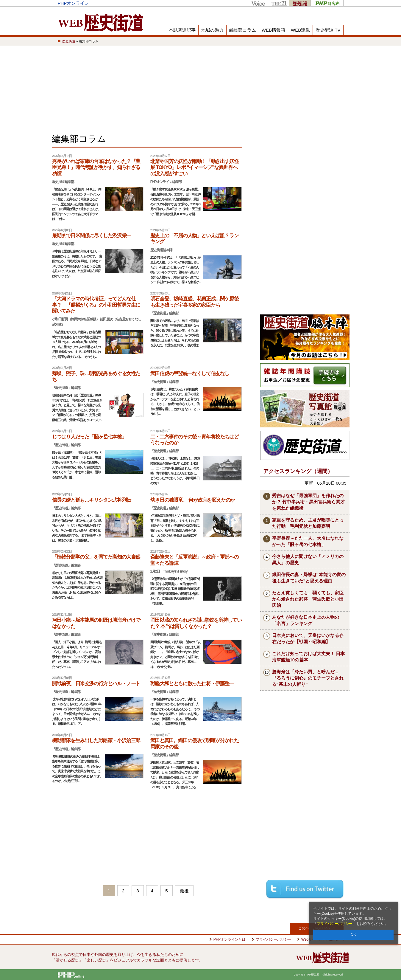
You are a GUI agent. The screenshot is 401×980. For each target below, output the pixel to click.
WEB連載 (300, 30)
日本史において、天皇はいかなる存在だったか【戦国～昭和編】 (308, 638)
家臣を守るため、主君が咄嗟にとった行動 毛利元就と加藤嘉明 (308, 523)
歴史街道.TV (328, 30)
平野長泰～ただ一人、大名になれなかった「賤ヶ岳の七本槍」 (308, 541)
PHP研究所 (327, 3)
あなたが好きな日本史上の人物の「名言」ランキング (306, 620)
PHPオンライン (74, 3)
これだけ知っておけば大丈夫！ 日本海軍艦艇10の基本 (308, 657)
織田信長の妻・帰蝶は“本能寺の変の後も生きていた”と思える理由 (309, 578)
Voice (258, 3)
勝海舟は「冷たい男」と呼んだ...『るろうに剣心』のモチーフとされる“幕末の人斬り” (308, 678)
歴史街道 (300, 3)
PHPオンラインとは (230, 939)
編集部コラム (243, 30)
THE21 (278, 3)
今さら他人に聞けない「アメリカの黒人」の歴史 (308, 559)
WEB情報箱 (273, 30)
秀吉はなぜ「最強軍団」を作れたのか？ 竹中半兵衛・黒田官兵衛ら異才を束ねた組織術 (308, 502)
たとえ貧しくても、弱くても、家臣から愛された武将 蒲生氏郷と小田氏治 (308, 599)
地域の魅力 (212, 30)
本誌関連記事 (182, 30)
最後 (184, 891)
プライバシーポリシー (335, 924)
